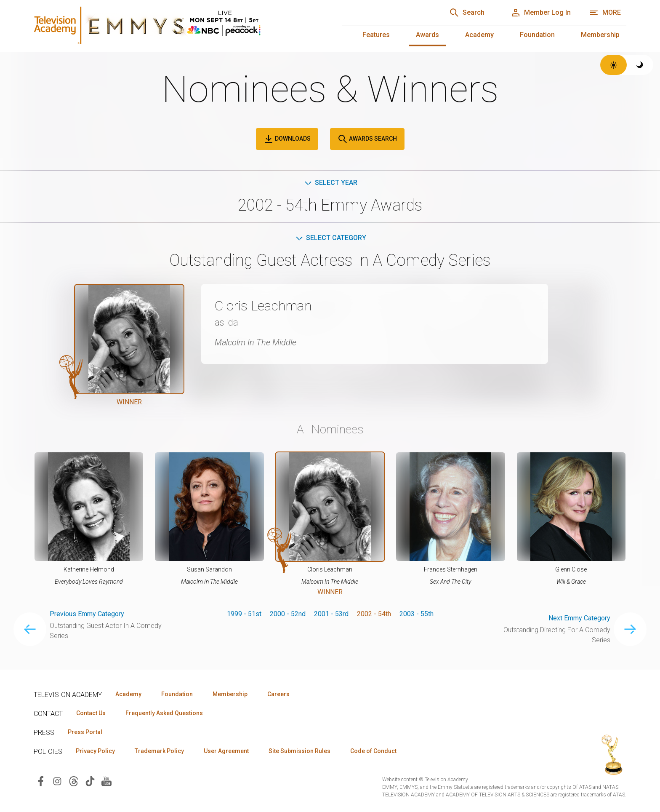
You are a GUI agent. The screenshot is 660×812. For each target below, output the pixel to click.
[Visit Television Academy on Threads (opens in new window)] (74, 781)
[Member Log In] (541, 13)
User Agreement (226, 751)
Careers (278, 694)
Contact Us (91, 713)
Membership (600, 35)
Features (376, 35)
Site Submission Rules (299, 751)
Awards (427, 35)
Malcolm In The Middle (255, 342)
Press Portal (85, 732)
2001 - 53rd (331, 614)
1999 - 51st (244, 614)
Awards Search (367, 139)
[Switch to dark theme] (640, 65)
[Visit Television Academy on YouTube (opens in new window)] (106, 781)
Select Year (330, 183)
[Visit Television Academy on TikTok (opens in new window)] (90, 781)
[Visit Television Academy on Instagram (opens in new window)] (57, 781)
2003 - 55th (416, 614)
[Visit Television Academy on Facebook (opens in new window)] (41, 781)
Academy (479, 35)
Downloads (287, 139)
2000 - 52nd (288, 614)
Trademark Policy (159, 751)
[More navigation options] (605, 13)
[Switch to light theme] (613, 65)
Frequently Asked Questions (164, 713)
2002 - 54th (374, 614)
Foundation (537, 35)
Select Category (330, 238)
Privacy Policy (95, 751)
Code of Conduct (373, 751)
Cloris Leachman (263, 306)
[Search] (467, 13)
